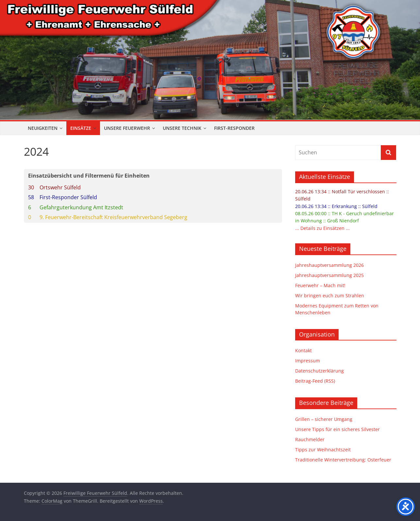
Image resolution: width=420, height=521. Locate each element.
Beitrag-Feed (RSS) (315, 381)
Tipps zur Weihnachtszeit (323, 450)
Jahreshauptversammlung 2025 (329, 275)
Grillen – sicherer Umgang (324, 419)
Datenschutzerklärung (319, 371)
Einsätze (81, 128)
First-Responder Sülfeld (68, 197)
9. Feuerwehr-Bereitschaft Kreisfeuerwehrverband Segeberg (113, 217)
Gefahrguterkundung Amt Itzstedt (81, 207)
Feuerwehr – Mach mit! (320, 285)
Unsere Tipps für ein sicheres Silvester (337, 429)
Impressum (308, 361)
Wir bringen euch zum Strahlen (330, 295)
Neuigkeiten (43, 128)
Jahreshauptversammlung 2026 (329, 265)
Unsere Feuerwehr (127, 128)
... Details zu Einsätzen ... (322, 228)
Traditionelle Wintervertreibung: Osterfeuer (343, 460)
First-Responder (234, 128)
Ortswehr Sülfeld (60, 187)
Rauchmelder (310, 439)
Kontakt (303, 350)
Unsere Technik (182, 128)
